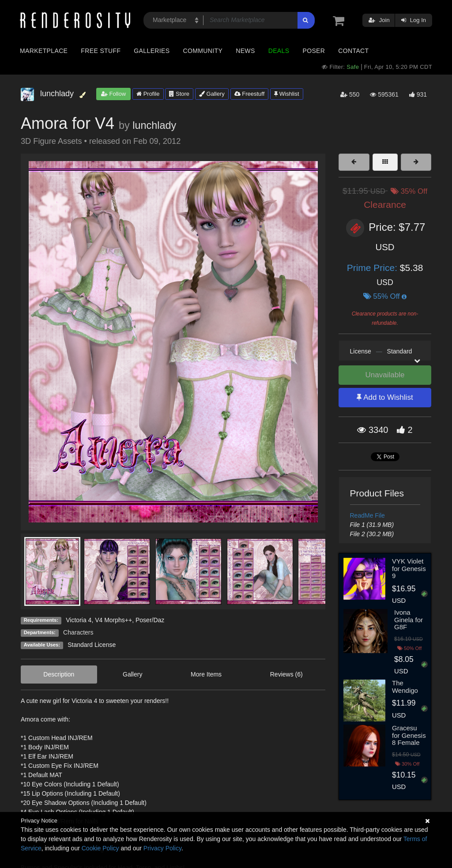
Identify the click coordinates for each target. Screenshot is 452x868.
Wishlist (286, 94)
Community (203, 51)
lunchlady (154, 125)
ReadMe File (367, 515)
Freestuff (250, 94)
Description (59, 674)
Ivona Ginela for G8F (409, 620)
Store (179, 94)
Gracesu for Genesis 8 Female (409, 735)
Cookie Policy (100, 848)
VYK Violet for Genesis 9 (409, 568)
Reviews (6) (286, 674)
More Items (206, 674)
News (245, 51)
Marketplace (44, 51)
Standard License (92, 645)
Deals (279, 51)
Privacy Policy (162, 848)
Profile (148, 94)
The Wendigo (405, 687)
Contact (353, 51)
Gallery (212, 94)
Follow (113, 94)
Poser (314, 51)
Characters (78, 632)
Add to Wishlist (385, 397)
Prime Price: (373, 268)
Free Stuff (101, 51)
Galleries (152, 51)
